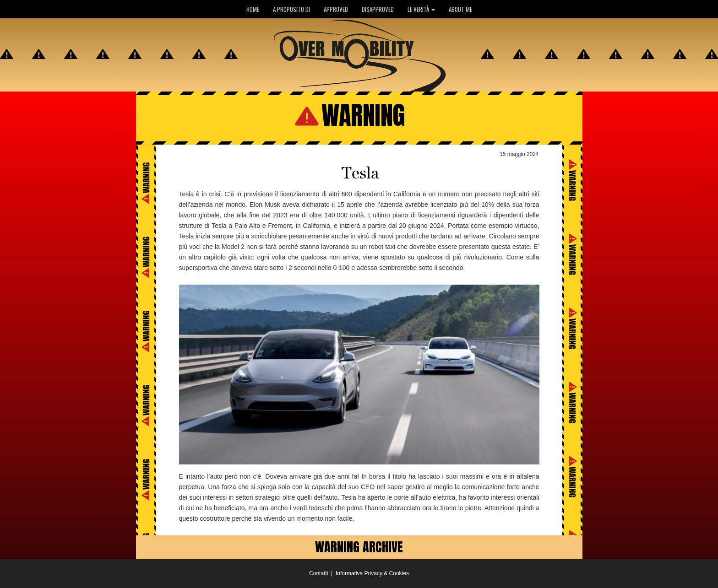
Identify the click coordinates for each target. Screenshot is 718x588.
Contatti (318, 573)
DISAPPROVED (378, 9)
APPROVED (336, 9)
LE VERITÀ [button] (421, 9)
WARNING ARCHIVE (359, 547)
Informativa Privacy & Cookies (372, 573)
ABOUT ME (460, 9)
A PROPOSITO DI (291, 9)
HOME (253, 9)
